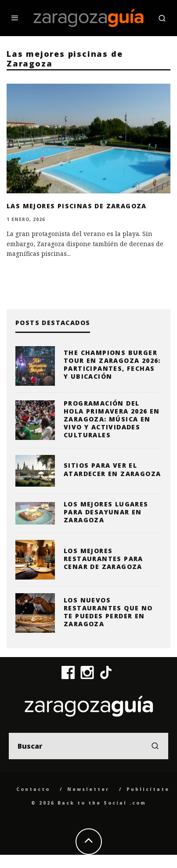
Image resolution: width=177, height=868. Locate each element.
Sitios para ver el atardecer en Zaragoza (112, 469)
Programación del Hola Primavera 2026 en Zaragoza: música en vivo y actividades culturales (112, 419)
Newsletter (88, 789)
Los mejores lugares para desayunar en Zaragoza (106, 512)
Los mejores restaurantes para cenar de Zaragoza (103, 559)
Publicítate (148, 789)
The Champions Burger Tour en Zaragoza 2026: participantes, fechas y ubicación (112, 365)
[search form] (88, 746)
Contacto (33, 789)
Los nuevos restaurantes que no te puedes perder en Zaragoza (108, 612)
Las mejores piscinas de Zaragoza (77, 206)
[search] (155, 746)
